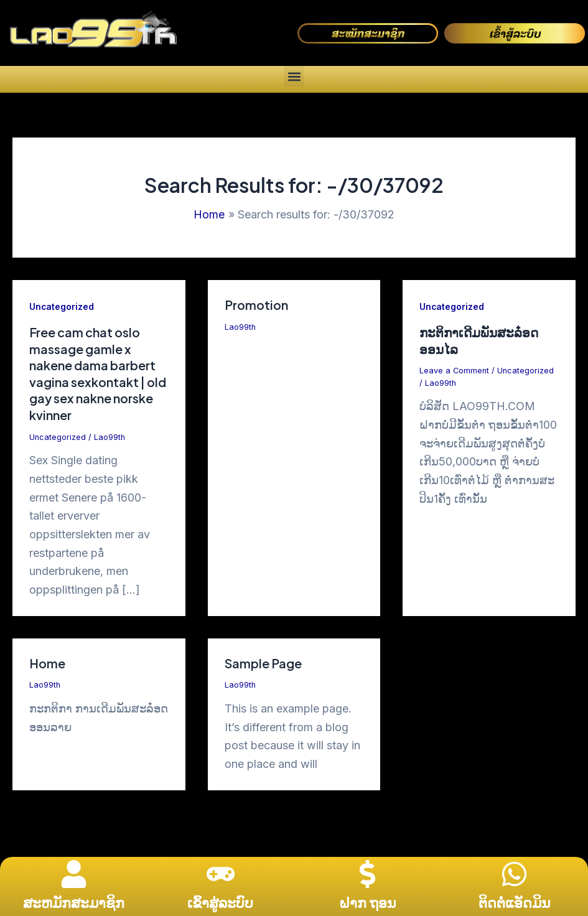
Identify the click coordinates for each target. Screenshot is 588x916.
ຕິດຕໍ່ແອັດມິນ (515, 903)
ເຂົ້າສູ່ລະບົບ (220, 903)
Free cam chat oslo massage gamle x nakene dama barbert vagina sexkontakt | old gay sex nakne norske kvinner (93, 372)
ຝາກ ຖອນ (367, 903)
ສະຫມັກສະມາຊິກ (74, 903)
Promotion (256, 305)
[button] (294, 76)
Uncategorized (62, 306)
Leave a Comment (455, 370)
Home (47, 660)
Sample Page (264, 660)
